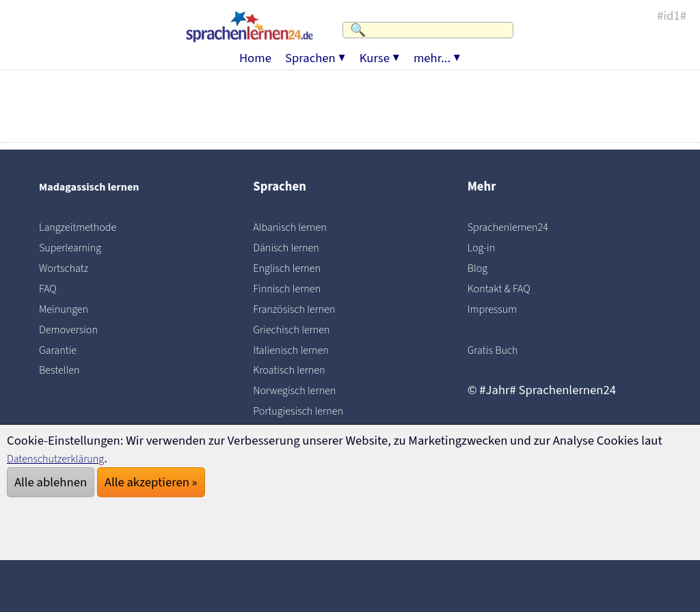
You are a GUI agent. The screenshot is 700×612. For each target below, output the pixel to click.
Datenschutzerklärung (66, 458)
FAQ (50, 288)
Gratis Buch (498, 350)
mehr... (432, 51)
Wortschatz (69, 268)
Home (255, 51)
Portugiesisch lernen (307, 411)
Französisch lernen (302, 309)
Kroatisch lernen (296, 370)
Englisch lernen (294, 268)
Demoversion (74, 329)
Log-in (484, 247)
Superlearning (77, 247)
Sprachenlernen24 (516, 227)
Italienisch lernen (299, 350)
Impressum (498, 309)
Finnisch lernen (294, 288)
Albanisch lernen (297, 227)
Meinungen (69, 309)
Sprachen (310, 51)
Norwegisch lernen (303, 390)
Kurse (375, 51)
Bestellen (64, 370)
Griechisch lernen (299, 329)
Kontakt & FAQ (506, 288)
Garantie (62, 350)
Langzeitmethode (85, 227)
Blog (480, 268)
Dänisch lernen (293, 247)
